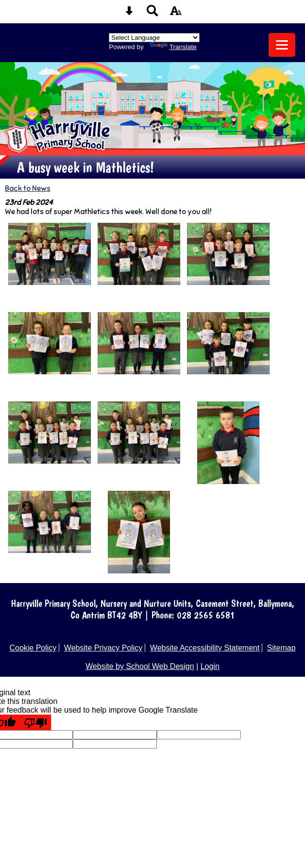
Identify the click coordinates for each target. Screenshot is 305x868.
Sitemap (281, 648)
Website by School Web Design (140, 666)
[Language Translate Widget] (154, 38)
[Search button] (152, 14)
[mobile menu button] (282, 45)
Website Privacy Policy (103, 648)
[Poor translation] (35, 722)
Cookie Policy (33, 648)
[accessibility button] (176, 14)
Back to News (28, 188)
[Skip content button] (129, 14)
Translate (173, 47)
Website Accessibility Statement (205, 648)
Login (210, 666)
